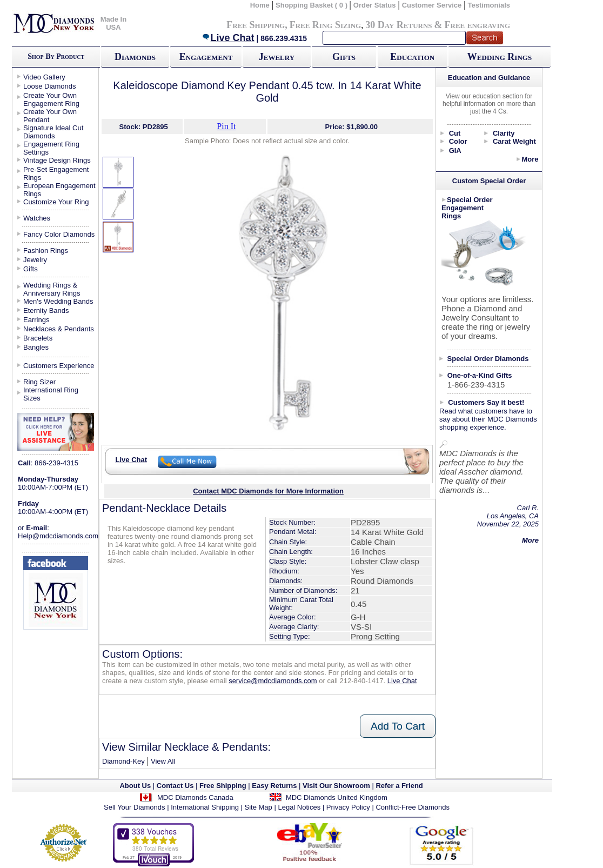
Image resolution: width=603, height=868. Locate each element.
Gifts (344, 57)
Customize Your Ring (56, 202)
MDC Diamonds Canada (195, 797)
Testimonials (489, 5)
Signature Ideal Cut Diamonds (53, 132)
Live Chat (228, 38)
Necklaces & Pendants (59, 329)
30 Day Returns (398, 25)
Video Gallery (44, 77)
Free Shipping (256, 25)
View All (163, 761)
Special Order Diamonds (488, 359)
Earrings (36, 320)
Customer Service (432, 5)
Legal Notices (299, 807)
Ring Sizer (39, 382)
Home (260, 5)
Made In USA (113, 23)
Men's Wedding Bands (58, 301)
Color (458, 141)
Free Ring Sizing (326, 25)
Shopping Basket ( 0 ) (313, 5)
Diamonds (135, 57)
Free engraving (477, 25)
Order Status (375, 5)
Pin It (226, 126)
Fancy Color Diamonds (59, 234)
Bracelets (38, 338)
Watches (37, 218)
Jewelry (277, 57)
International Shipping (205, 807)
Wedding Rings (500, 57)
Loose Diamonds (50, 86)
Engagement (206, 57)
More (530, 159)
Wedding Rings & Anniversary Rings (52, 289)
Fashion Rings (46, 251)
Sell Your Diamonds (134, 807)
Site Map (259, 807)
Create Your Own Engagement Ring (51, 99)
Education (412, 57)
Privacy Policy (348, 807)
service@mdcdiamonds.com (273, 681)
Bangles (36, 347)
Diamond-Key (123, 761)
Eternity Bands (46, 311)
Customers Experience (59, 366)
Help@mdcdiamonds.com (58, 536)
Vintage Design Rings (57, 160)
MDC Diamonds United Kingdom (337, 797)
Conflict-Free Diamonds (413, 807)
